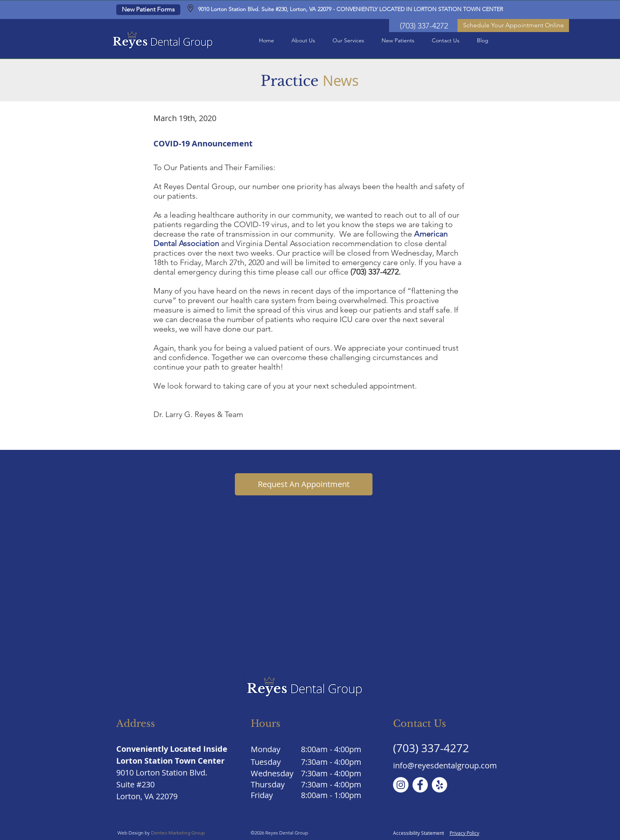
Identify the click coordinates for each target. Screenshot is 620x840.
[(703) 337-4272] (424, 26)
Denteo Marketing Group (179, 833)
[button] (303, 41)
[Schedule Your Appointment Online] (513, 26)
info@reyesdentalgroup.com (445, 765)
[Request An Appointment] (304, 484)
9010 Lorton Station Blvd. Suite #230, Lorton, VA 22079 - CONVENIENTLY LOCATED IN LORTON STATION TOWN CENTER (351, 9)
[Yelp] (439, 785)
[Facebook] (420, 785)
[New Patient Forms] (148, 10)
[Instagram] (401, 785)
